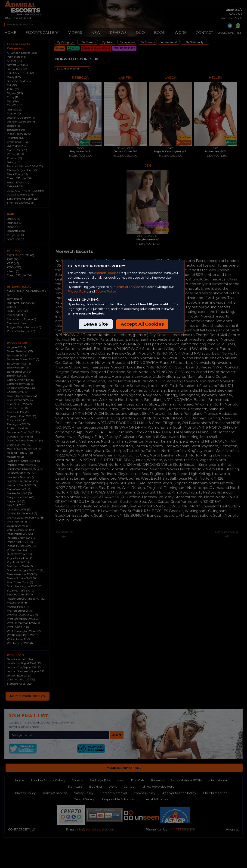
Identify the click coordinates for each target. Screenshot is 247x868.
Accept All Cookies (142, 324)
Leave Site (96, 324)
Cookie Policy (106, 291)
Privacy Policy (78, 291)
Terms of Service (128, 287)
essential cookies (107, 273)
